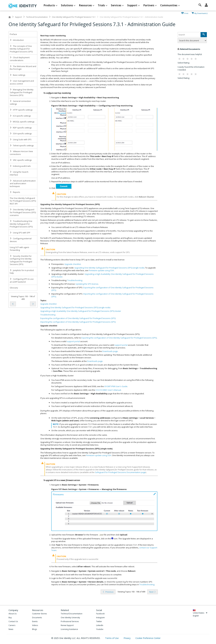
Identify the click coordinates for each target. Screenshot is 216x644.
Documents (37, 618)
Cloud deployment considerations (20, 59)
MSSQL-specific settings (22, 122)
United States (200, 613)
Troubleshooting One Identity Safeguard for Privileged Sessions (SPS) (21, 224)
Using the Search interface (19, 173)
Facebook (100, 614)
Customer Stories (39, 614)
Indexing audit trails (20, 166)
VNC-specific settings (21, 160)
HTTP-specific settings (21, 110)
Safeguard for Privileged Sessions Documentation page (120, 472)
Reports (15, 192)
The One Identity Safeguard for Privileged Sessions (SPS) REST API (23, 201)
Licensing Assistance (69, 629)
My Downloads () (201, 13)
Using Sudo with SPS (21, 139)
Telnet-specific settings (22, 145)
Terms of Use (112, 638)
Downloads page (110, 351)
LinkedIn (100, 625)
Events (35, 621)
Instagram (100, 618)
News (11, 629)
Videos (35, 625)
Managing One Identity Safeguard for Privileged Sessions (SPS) (22, 92)
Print (186, 13)
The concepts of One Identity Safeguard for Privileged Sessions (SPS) (21, 49)
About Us (13, 614)
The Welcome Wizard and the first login (23, 68)
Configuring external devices (21, 240)
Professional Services (70, 621)
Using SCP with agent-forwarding (20, 249)
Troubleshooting (48, 315)
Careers (12, 625)
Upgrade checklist (48, 304)
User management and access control (22, 82)
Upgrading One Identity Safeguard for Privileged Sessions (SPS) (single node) (75, 307)
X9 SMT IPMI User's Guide (116, 386)
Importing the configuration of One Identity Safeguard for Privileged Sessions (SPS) (78, 322)
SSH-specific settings (21, 133)
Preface (13, 34)
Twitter (99, 621)
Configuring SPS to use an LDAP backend (22, 280)
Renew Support (67, 625)
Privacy (127, 638)
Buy (10, 618)
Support (18, 17)
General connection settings (20, 103)
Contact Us (13, 621)
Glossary (14, 288)
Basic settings (18, 75)
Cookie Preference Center (148, 638)
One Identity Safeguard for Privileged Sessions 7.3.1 (74, 17)
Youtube (100, 629)
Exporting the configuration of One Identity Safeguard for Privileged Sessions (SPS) (78, 318)
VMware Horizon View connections (21, 153)
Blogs (34, 629)
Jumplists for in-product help (22, 272)
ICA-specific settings (20, 116)
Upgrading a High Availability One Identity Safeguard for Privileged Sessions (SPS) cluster (81, 311)
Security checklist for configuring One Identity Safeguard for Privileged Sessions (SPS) (21, 260)
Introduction (17, 40)
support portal (73, 341)
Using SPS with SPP (20, 233)
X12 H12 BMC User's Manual (108, 390)
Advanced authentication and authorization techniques (23, 183)
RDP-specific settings (21, 128)
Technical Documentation (37, 17)
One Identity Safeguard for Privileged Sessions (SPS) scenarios (23, 212)
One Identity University (70, 618)
